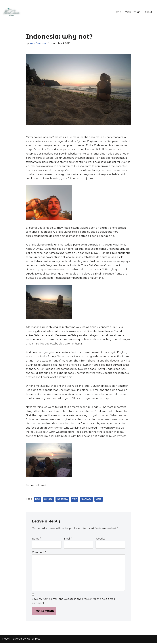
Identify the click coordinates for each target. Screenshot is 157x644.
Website (101, 540)
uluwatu (87, 500)
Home (117, 12)
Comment (39, 554)
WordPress (33, 640)
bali (37, 500)
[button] (153, 12)
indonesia (63, 500)
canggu (48, 500)
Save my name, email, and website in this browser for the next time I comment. (73, 603)
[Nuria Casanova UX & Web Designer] (11, 12)
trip (75, 500)
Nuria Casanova (38, 43)
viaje (99, 500)
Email (68, 540)
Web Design (132, 12)
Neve (6, 640)
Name (37, 540)
